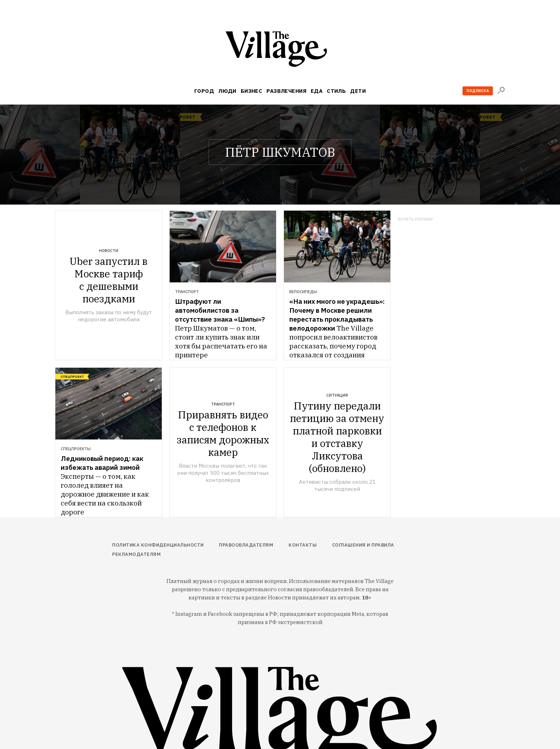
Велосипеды (303, 292)
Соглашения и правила (363, 545)
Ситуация (337, 395)
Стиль (336, 91)
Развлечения (286, 91)
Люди (227, 91)
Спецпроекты (76, 449)
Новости (109, 251)
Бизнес (252, 91)
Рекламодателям (136, 554)
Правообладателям (246, 545)
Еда (317, 91)
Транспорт (187, 292)
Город (204, 91)
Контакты (303, 545)
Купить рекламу (416, 219)
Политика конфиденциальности (158, 545)
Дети (358, 91)
